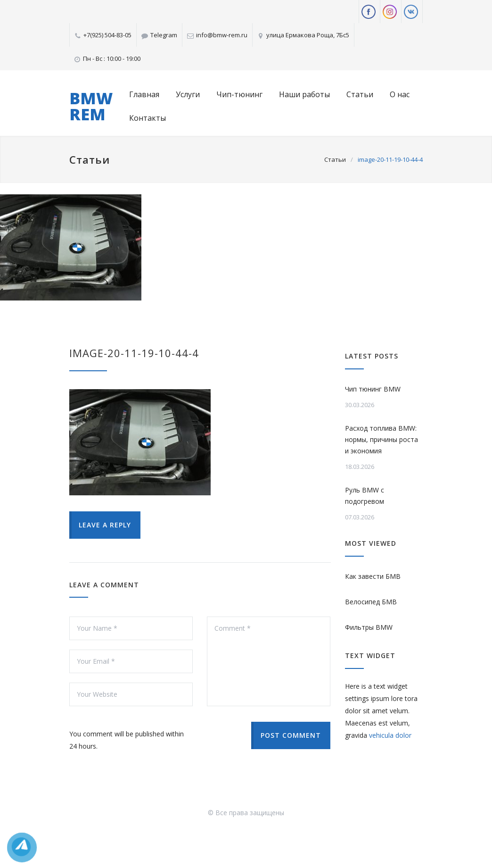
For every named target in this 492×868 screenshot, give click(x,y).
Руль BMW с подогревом (365, 496)
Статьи (360, 94)
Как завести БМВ (373, 576)
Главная (144, 94)
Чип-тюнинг (239, 94)
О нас (400, 94)
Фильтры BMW (369, 627)
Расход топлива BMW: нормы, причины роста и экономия (381, 439)
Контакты (148, 118)
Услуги (188, 94)
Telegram (164, 35)
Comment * (269, 661)
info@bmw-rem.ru (222, 35)
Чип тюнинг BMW (373, 389)
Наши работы (304, 94)
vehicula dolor (390, 735)
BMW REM (91, 106)
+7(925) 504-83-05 (107, 35)
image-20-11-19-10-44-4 (134, 353)
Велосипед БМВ (371, 602)
